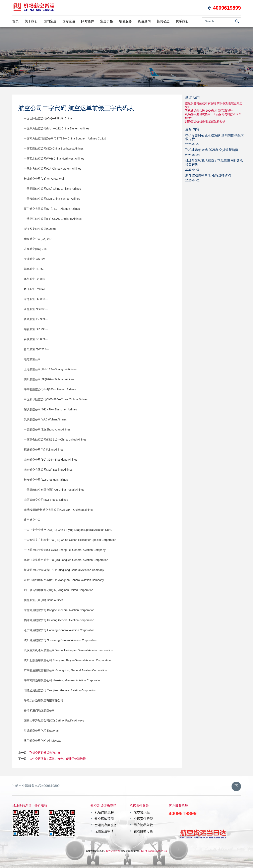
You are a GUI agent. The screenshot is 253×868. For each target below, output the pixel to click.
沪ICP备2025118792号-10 (153, 851)
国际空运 (69, 21)
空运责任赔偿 (143, 819)
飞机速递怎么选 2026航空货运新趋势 (209, 111)
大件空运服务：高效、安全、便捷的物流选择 (58, 759)
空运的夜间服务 (106, 825)
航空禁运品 (142, 813)
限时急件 (88, 21)
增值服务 (125, 21)
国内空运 (50, 21)
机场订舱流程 (104, 813)
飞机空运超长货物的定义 (45, 753)
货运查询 (144, 21)
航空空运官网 (113, 851)
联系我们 (182, 21)
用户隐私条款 (143, 825)
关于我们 (31, 21)
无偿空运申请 (104, 831)
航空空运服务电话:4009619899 (37, 786)
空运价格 (107, 21)
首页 (15, 21)
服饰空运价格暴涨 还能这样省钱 (206, 121)
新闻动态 (163, 21)
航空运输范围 (104, 819)
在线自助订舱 (143, 831)
